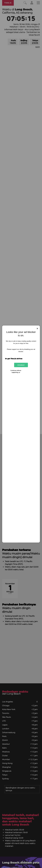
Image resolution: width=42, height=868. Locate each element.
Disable (21, 365)
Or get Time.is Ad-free (14, 358)
